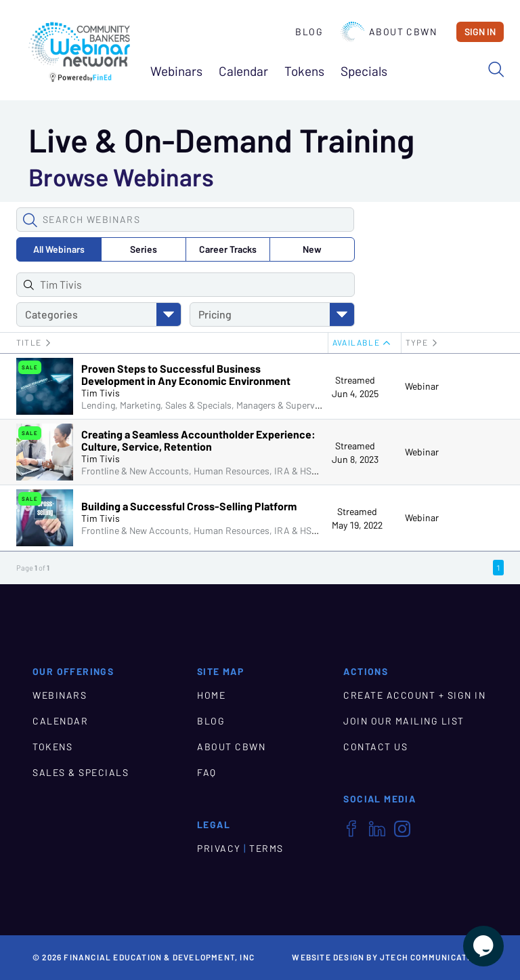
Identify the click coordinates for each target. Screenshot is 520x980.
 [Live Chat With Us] (483, 946)
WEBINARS (60, 695)
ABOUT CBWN (231, 747)
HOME (211, 695)
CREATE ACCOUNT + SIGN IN (414, 695)
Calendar (243, 72)
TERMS (266, 849)
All (59, 249)
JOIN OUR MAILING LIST (404, 721)
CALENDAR (60, 721)
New (312, 249)
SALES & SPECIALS (81, 773)
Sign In (480, 32)
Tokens (304, 72)
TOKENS (52, 747)
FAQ (207, 773)
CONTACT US (375, 747)
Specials (364, 72)
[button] (30, 220)
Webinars (176, 72)
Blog (309, 32)
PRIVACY (219, 849)
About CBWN (389, 32)
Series (144, 249)
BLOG (211, 721)
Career (228, 249)
